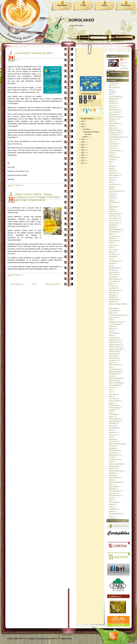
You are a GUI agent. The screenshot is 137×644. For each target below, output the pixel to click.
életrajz (111, 180)
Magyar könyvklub (115, 347)
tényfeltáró (112, 473)
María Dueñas (114, 354)
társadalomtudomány (116, 471)
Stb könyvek (113, 441)
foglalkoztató (113, 207)
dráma (111, 169)
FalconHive (32, 638)
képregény (112, 297)
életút (111, 182)
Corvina (111, 153)
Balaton (111, 121)
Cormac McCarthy (115, 151)
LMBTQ (111, 335)
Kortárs (83, 5)
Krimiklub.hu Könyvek (116, 322)
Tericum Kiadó (114, 477)
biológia (111, 126)
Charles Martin (114, 139)
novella (111, 376)
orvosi (111, 392)
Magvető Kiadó (114, 342)
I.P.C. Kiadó (113, 250)
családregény (113, 157)
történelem (112, 489)
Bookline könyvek (115, 130)
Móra (110, 367)
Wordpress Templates (45, 638)
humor (111, 247)
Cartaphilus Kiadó (115, 132)
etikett (111, 189)
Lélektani (112, 326)
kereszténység (114, 299)
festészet (112, 198)
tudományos (113, 493)
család (111, 155)
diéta (110, 162)
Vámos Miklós (113, 502)
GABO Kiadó (113, 216)
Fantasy (111, 196)
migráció (112, 363)
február (85, 137)
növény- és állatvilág (116, 383)
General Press (114, 220)
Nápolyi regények (115, 372)
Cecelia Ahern (114, 135)
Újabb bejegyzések (17, 284)
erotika (111, 187)
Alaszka (111, 92)
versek (111, 507)
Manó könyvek (114, 351)
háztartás (112, 238)
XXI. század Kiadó (115, 514)
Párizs (111, 396)
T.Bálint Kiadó (113, 466)
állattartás (112, 101)
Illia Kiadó (112, 256)
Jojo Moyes (113, 277)
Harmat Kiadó (113, 236)
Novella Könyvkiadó (115, 378)
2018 (83, 142)
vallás (111, 500)
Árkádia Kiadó (114, 114)
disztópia (112, 166)
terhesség (112, 475)
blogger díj (112, 128)
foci (110, 205)
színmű (111, 457)
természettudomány (115, 482)
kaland (111, 284)
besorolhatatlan (114, 123)
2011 (83, 160)
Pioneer (111, 403)
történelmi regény (115, 491)
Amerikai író (113, 103)
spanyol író (112, 435)
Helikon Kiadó (113, 241)
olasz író (112, 387)
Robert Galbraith (114, 419)
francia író (112, 211)
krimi (110, 320)
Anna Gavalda (114, 112)
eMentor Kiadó (114, 184)
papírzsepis (113, 394)
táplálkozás (113, 468)
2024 (83, 121)
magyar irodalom (114, 344)
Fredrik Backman (114, 214)
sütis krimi (112, 446)
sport (110, 437)
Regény (105, 5)
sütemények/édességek (117, 444)
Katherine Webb (114, 290)
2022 (83, 124)
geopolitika (112, 225)
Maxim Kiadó (113, 358)
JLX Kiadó (112, 270)
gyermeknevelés (114, 232)
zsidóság (112, 518)
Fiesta (111, 200)
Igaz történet (113, 254)
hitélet (111, 243)
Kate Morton (113, 288)
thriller (111, 484)
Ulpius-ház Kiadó (114, 496)
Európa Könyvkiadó (115, 191)
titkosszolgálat (114, 487)
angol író (112, 105)
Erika (125, 59)
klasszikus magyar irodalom (118, 304)
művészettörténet (115, 369)
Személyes (112, 453)
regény (111, 417)
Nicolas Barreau (114, 374)
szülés (111, 462)
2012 (83, 158)
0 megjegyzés (17, 185)
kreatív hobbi (113, 317)
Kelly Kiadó (113, 293)
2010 (83, 163)
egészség (112, 171)
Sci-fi (110, 430)
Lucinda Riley (113, 338)
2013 (83, 155)
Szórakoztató (126, 5)
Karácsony (112, 286)
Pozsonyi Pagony (115, 408)
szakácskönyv (113, 450)
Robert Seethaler (114, 421)
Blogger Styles (67, 638)
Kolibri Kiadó (113, 308)
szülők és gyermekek (116, 464)
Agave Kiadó (113, 87)
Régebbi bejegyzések (52, 284)
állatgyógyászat (114, 99)
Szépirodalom (62, 5)
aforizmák (112, 85)
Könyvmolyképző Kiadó (117, 315)
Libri (110, 331)
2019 (83, 139)
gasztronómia (113, 218)
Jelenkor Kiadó (114, 268)
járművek (112, 263)
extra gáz (112, 193)
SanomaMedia (114, 428)
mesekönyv (113, 360)
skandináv (112, 432)
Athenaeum (113, 119)
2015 (83, 150)
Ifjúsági (111, 252)
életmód (111, 178)
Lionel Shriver (113, 333)
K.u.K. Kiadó (113, 281)
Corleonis (112, 148)
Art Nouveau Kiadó (115, 117)
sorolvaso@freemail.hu (114, 78)
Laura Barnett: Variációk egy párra (34, 53)
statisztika (112, 439)
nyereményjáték (114, 385)
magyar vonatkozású (116, 349)
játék (110, 265)
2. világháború (114, 83)
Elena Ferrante (114, 175)
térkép (111, 480)
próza (111, 412)
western (111, 511)
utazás (111, 498)
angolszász (113, 108)
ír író (110, 259)
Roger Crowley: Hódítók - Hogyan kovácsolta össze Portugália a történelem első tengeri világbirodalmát (38, 197)
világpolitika (113, 509)
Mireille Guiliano (114, 365)
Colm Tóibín (113, 146)
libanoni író (112, 329)
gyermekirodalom (115, 229)
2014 (83, 153)
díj (110, 164)
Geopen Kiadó (114, 223)
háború (111, 234)
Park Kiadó (112, 399)
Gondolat (112, 227)
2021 (83, 127)
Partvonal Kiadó (114, 401)
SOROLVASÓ (81, 20)
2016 (83, 147)
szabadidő (112, 448)
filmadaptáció (113, 202)
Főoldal (34, 284)
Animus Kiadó (113, 110)
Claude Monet (114, 144)
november (86, 129)
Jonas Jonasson (114, 279)
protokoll (112, 410)
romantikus (112, 423)
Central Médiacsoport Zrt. (117, 137)
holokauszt (112, 245)
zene (110, 516)
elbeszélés (112, 173)
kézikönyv (112, 302)
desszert (112, 160)
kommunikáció (114, 311)
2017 (83, 145)
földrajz (111, 209)
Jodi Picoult (113, 272)
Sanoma (112, 426)
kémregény (112, 295)
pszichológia (113, 414)
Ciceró (111, 141)
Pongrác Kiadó (114, 405)
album (111, 94)
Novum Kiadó (113, 381)
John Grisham (113, 274)
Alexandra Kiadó (114, 96)
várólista (112, 505)
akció (111, 90)
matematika (113, 356)
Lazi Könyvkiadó (114, 324)
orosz (111, 390)
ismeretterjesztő (114, 261)
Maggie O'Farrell (114, 340)
